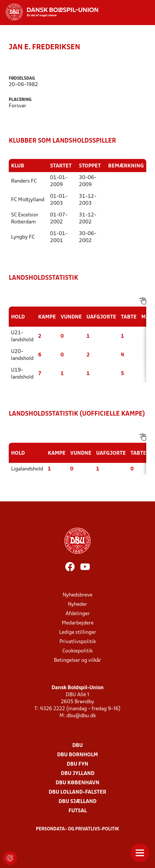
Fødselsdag (22, 79)
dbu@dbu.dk (81, 716)
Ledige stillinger (78, 632)
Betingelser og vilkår (77, 660)
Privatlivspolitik (78, 642)
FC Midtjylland (28, 200)
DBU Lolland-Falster (77, 792)
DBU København (77, 783)
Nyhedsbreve (77, 595)
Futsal (78, 811)
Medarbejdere (78, 623)
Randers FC (24, 181)
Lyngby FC (23, 237)
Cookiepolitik (77, 651)
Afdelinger (78, 614)
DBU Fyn (77, 764)
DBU (77, 746)
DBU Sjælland (77, 802)
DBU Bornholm (77, 755)
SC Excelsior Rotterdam (25, 219)
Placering (20, 100)
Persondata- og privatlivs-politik (77, 829)
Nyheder (77, 604)
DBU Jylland (78, 774)
